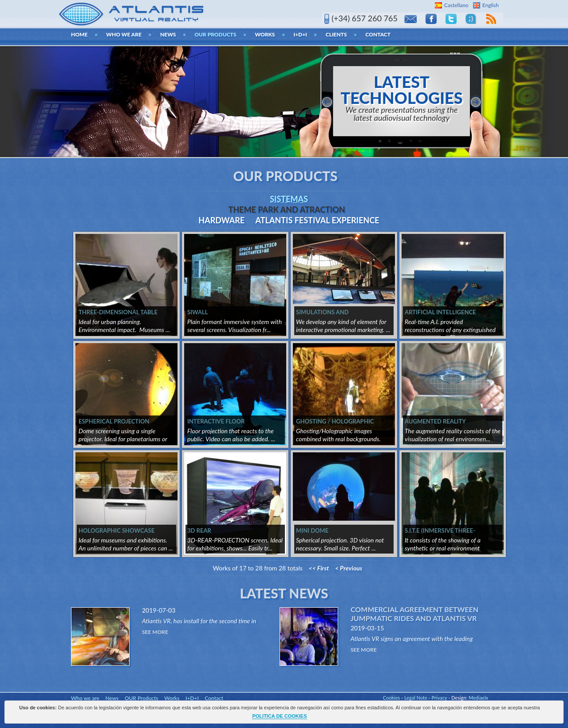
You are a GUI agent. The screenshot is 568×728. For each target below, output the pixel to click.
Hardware (221, 220)
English (491, 5)
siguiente (476, 102)
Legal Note (416, 698)
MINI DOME (312, 530)
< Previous (349, 568)
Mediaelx (478, 698)
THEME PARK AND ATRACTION (286, 210)
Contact (378, 34)
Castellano (456, 5)
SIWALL (198, 312)
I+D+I (300, 34)
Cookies (392, 698)
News (168, 34)
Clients (336, 34)
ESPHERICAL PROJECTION (114, 421)
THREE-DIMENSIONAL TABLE (118, 312)
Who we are (124, 34)
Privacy (440, 698)
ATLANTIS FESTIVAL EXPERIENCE (318, 220)
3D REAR (199, 530)
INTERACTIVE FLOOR (216, 421)
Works (265, 34)
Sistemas (289, 199)
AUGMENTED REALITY (435, 421)
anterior (327, 102)
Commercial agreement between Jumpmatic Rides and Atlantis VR (414, 614)
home (79, 34)
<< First (319, 568)
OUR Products (215, 34)
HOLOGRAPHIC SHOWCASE (116, 530)
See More (155, 632)
